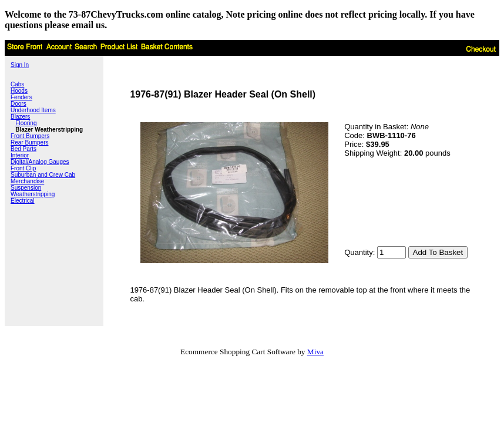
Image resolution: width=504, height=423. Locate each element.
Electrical (23, 201)
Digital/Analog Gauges (40, 162)
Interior (20, 155)
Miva (315, 352)
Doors (19, 104)
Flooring (26, 123)
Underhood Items (33, 110)
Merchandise (27, 181)
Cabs (17, 84)
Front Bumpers (30, 136)
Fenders (21, 97)
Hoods (19, 91)
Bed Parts (23, 149)
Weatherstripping (33, 194)
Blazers (20, 117)
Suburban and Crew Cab (43, 175)
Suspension (26, 188)
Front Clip (23, 168)
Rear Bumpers (29, 142)
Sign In (20, 65)
